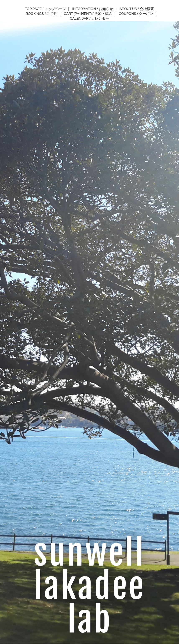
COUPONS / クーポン (136, 14)
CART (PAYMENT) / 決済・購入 (88, 14)
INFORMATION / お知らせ (93, 9)
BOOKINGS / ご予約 (41, 14)
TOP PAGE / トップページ (45, 9)
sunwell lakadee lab (90, 586)
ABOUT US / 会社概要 (137, 9)
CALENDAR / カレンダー (90, 19)
